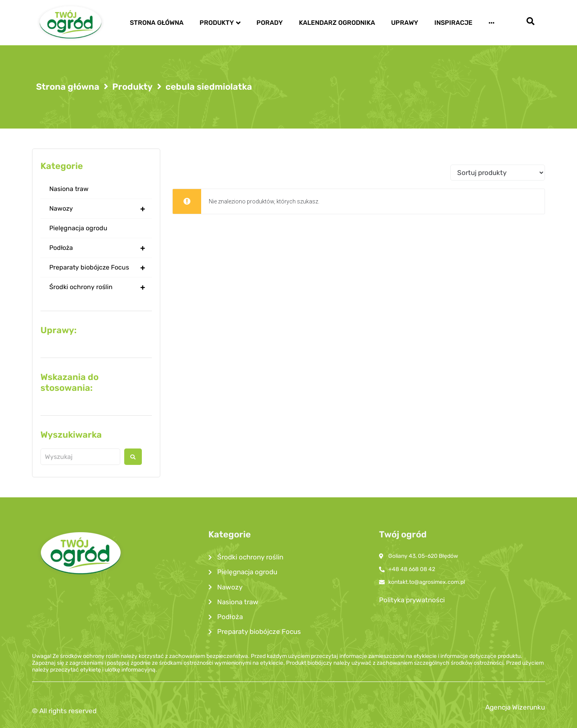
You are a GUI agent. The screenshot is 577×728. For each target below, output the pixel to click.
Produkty (132, 87)
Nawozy (101, 209)
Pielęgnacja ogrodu (78, 228)
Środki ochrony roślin (101, 287)
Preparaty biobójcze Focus (101, 267)
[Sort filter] (498, 173)
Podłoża (101, 248)
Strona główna (68, 87)
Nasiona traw (69, 189)
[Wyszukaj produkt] (80, 457)
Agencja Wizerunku (515, 707)
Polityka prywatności (412, 600)
